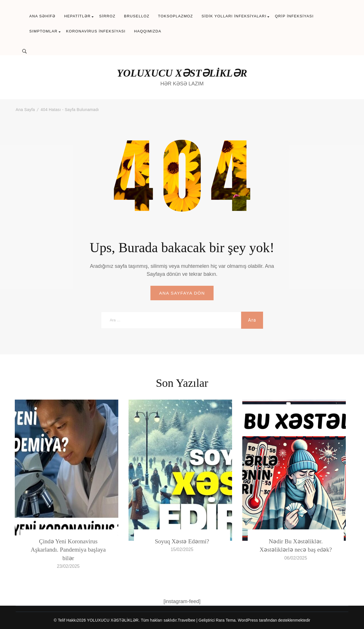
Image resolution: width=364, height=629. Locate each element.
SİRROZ (107, 16)
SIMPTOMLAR (43, 31)
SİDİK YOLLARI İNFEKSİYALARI (234, 16)
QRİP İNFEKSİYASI (294, 16)
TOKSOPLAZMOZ (176, 16)
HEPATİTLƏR (77, 16)
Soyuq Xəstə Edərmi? (182, 542)
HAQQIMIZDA (148, 31)
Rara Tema (226, 620)
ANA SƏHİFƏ (43, 16)
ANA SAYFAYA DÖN (182, 293)
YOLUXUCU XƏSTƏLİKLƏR (182, 73)
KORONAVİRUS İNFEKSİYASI (96, 31)
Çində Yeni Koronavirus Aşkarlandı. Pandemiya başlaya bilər (68, 550)
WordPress (248, 620)
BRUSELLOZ (137, 16)
